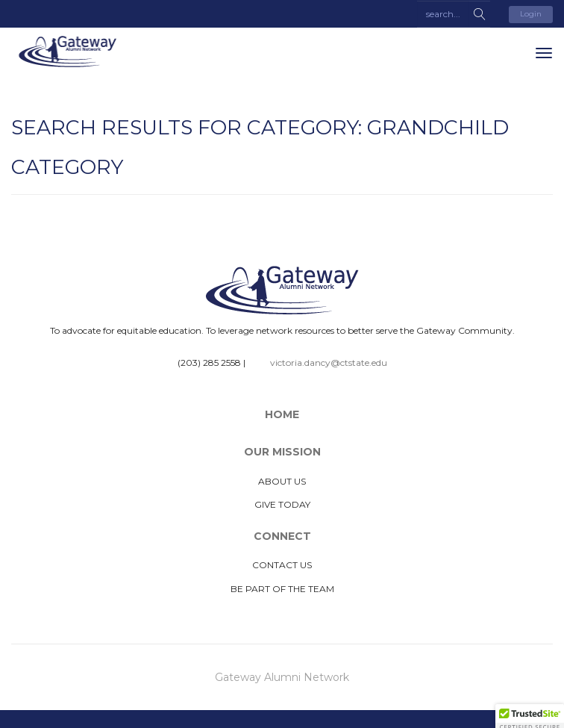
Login (531, 14)
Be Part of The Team (282, 589)
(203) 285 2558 (209, 363)
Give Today (282, 504)
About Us (282, 481)
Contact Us (282, 565)
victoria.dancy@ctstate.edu (329, 363)
